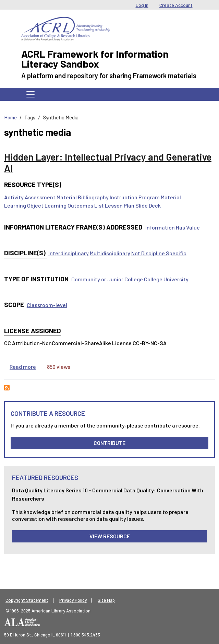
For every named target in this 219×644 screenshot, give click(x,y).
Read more (23, 367)
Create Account (176, 5)
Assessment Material (51, 197)
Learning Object (24, 205)
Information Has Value (173, 227)
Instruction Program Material (145, 197)
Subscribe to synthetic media (7, 388)
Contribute (109, 443)
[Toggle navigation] (31, 94)
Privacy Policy (73, 600)
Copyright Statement (27, 600)
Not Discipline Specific (159, 253)
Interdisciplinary (69, 253)
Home (10, 117)
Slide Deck (148, 205)
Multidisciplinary (110, 253)
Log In (142, 5)
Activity (14, 197)
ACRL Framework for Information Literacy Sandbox (95, 59)
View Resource (110, 536)
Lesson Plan (120, 205)
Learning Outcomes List (74, 205)
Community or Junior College (107, 279)
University (176, 279)
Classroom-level (47, 305)
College (153, 279)
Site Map (106, 600)
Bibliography (93, 197)
